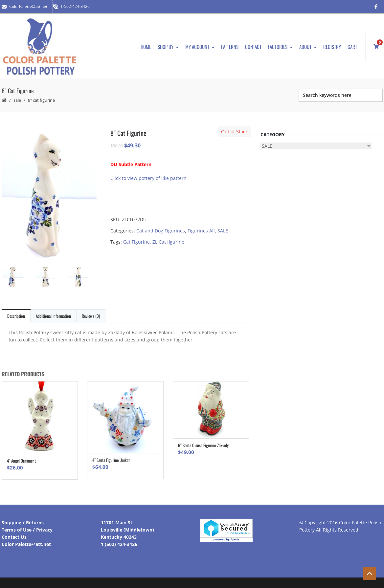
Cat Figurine (136, 242)
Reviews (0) (91, 316)
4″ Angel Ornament (21, 461)
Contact (253, 47)
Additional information (53, 316)
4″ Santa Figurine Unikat (111, 460)
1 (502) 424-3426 (119, 544)
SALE (17, 100)
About (308, 47)
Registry (332, 47)
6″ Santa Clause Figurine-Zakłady (203, 445)
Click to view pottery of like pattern (148, 178)
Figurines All (201, 231)
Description (16, 316)
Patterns (230, 47)
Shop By (168, 47)
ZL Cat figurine (168, 242)
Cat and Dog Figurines (161, 231)
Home (146, 47)
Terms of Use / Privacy (27, 530)
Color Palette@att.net (26, 544)
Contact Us (14, 537)
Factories (280, 47)
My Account (200, 47)
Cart (352, 47)
